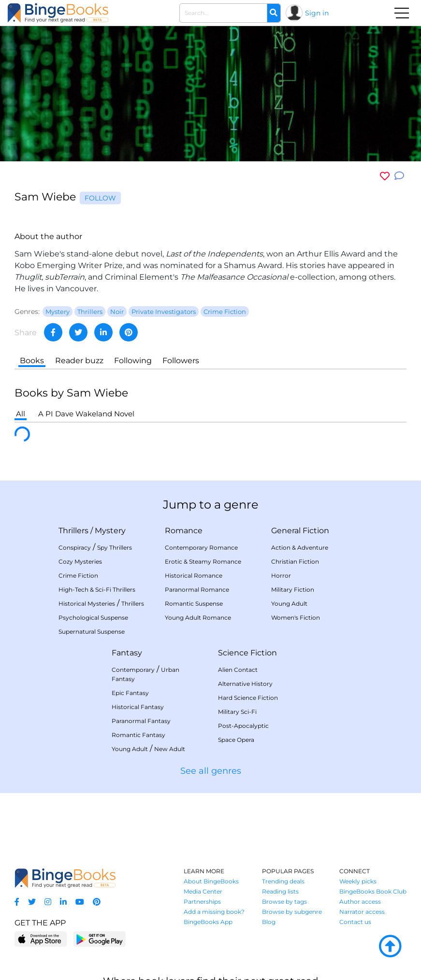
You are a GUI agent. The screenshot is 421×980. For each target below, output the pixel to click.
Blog (269, 922)
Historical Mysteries (87, 604)
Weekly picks (358, 881)
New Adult (170, 749)
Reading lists (280, 891)
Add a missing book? (214, 912)
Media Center (203, 891)
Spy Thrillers (115, 547)
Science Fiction (247, 653)
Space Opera (236, 740)
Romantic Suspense (194, 604)
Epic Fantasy (130, 693)
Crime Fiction (78, 575)
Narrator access (362, 912)
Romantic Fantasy (138, 735)
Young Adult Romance (198, 618)
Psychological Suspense (93, 618)
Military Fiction (293, 589)
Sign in (317, 13)
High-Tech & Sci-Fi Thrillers (97, 589)
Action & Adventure (300, 547)
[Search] (274, 13)
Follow (100, 198)
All (21, 414)
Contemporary (133, 670)
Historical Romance (194, 575)
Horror (281, 575)
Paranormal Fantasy (141, 721)
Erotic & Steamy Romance (203, 561)
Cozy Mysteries (80, 561)
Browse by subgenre (292, 912)
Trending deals (283, 881)
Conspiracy (75, 547)
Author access (360, 902)
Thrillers (73, 531)
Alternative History (245, 684)
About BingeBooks (211, 881)
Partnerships (202, 902)
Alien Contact (238, 670)
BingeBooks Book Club (373, 891)
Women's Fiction (296, 618)
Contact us (355, 922)
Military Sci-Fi (237, 712)
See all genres (211, 771)
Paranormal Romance (197, 589)
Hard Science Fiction (248, 698)
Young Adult (289, 604)
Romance (184, 531)
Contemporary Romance (201, 547)
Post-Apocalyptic (243, 726)
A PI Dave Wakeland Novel (86, 414)
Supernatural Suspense (92, 632)
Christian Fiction (295, 561)
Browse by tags (284, 902)
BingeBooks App (208, 922)
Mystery (110, 531)
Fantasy (127, 653)
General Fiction (300, 531)
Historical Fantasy (138, 707)
